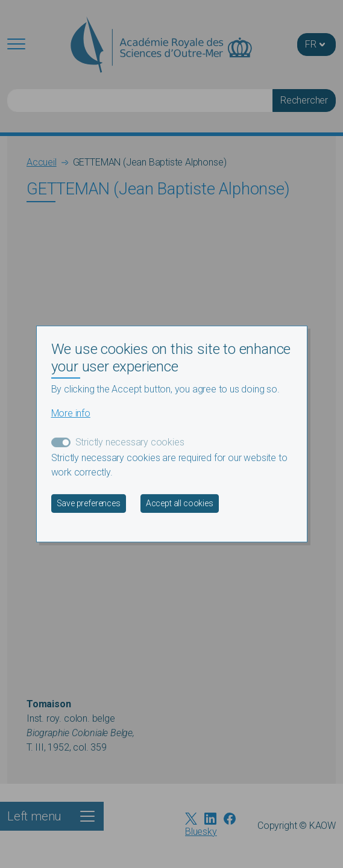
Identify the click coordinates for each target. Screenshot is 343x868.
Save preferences (89, 503)
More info (71, 413)
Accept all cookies (180, 503)
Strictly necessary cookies (130, 442)
